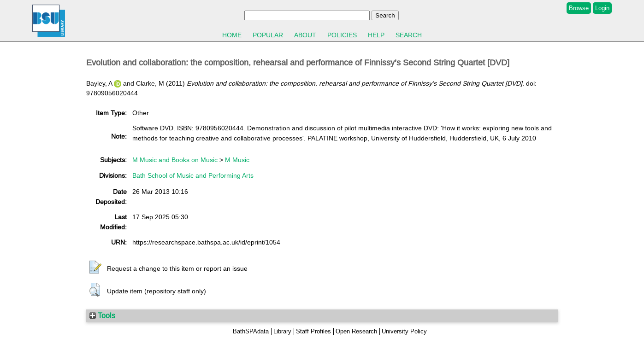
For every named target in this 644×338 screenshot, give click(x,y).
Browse (579, 8)
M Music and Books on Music (175, 160)
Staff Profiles (313, 331)
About (305, 35)
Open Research (356, 331)
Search (409, 35)
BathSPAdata (251, 331)
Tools (102, 315)
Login (602, 8)
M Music (237, 160)
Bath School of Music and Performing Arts (193, 175)
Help (376, 35)
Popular (268, 35)
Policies (342, 35)
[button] (95, 268)
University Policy (404, 331)
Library (282, 331)
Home (232, 35)
